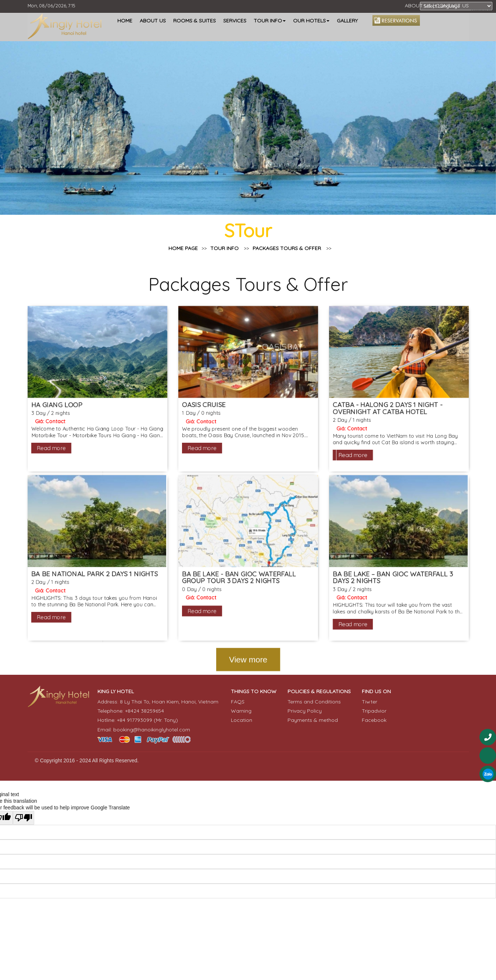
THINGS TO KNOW (254, 691)
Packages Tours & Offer (294, 248)
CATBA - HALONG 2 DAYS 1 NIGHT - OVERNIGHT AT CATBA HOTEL (393, 412)
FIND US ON (376, 691)
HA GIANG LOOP (49, 409)
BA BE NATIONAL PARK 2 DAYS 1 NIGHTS (88, 584)
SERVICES (235, 21)
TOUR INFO (232, 248)
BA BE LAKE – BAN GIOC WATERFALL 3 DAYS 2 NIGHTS (398, 588)
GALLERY (347, 21)
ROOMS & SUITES (195, 21)
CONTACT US (452, 6)
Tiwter (370, 702)
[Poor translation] (24, 818)
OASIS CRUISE (202, 409)
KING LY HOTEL (116, 691)
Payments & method (313, 720)
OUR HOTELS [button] (311, 21)
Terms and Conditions (314, 702)
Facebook (374, 720)
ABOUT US (418, 6)
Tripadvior (374, 711)
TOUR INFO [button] (270, 21)
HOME (125, 21)
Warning (241, 711)
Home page (183, 256)
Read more (43, 454)
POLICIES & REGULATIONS (319, 691)
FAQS (238, 702)
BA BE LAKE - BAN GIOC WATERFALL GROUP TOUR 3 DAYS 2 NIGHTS (239, 588)
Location (242, 720)
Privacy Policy (305, 711)
